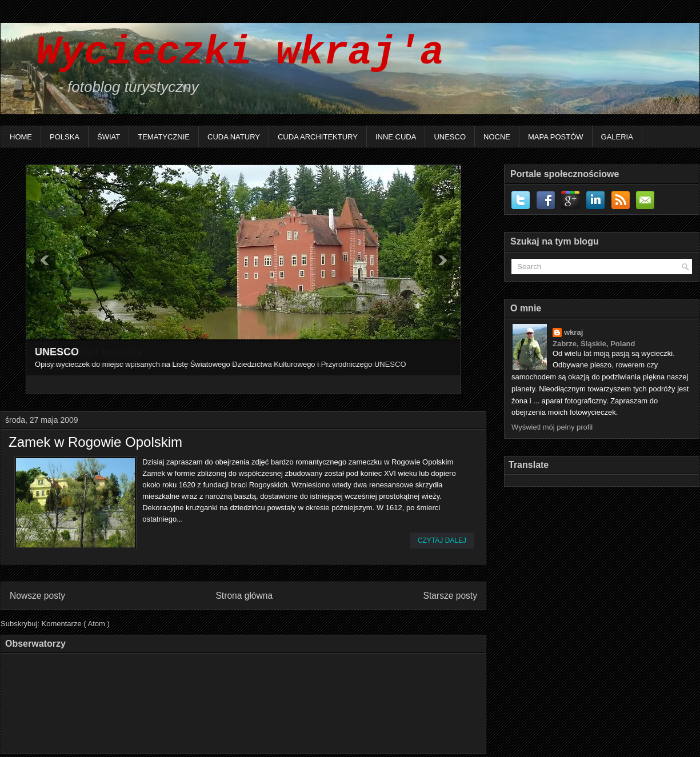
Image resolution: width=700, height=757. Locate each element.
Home (21, 137)
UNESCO (450, 137)
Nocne (497, 137)
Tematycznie (164, 137)
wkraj (573, 332)
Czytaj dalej (442, 540)
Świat (109, 137)
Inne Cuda (396, 137)
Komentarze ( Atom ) (76, 624)
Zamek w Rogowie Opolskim (95, 442)
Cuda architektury (318, 137)
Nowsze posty (37, 596)
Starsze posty (450, 596)
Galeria (617, 137)
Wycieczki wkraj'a (228, 53)
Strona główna (244, 596)
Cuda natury (234, 137)
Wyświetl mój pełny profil (552, 427)
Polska (65, 137)
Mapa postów (556, 137)
